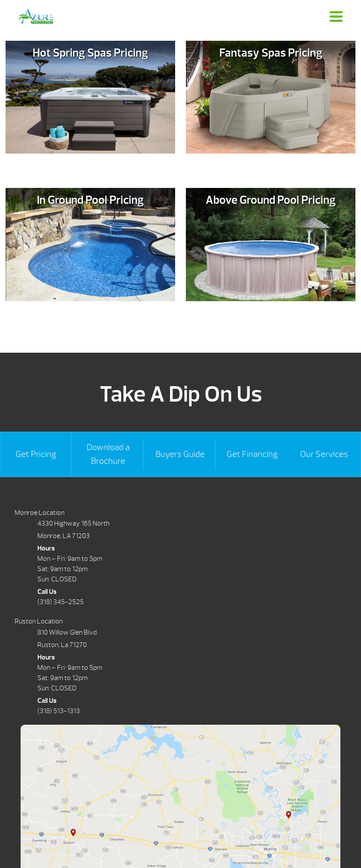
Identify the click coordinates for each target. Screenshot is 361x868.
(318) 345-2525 (61, 602)
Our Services (324, 454)
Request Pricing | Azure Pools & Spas (36, 16)
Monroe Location (39, 513)
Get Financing (252, 454)
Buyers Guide (180, 454)
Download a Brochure (108, 454)
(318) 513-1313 (59, 711)
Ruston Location (39, 621)
